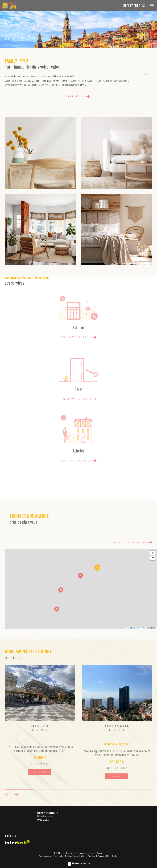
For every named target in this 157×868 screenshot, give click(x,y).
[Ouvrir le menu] (152, 6)
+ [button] (153, 553)
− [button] (153, 558)
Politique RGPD (104, 856)
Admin (83, 856)
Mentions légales (72, 856)
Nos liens (92, 856)
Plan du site (58, 856)
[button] (17, 795)
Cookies (115, 856)
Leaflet (128, 628)
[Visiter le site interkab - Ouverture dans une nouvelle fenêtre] (17, 842)
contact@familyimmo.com (47, 813)
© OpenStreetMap (139, 628)
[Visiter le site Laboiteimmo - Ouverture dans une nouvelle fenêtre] (78, 862)
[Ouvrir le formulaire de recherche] (134, 6)
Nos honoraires (45, 856)
